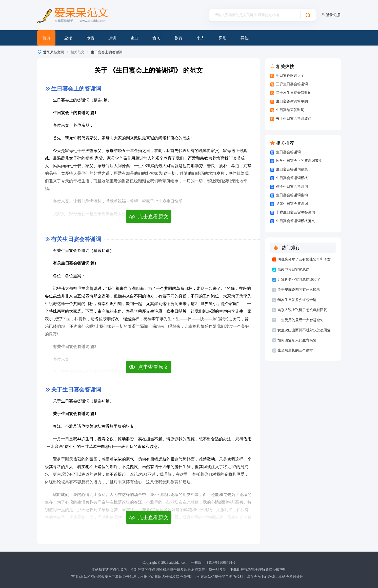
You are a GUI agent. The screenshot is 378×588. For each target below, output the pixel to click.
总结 (68, 38)
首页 (46, 38)
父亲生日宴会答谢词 (292, 204)
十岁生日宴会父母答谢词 (295, 212)
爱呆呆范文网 (54, 52)
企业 (134, 38)
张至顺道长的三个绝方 (295, 350)
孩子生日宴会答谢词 (292, 187)
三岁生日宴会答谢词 (292, 84)
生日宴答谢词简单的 (292, 101)
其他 (245, 38)
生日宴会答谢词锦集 (292, 169)
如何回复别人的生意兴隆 (297, 340)
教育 (178, 38)
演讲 (112, 38)
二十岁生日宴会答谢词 (294, 93)
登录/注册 (333, 15)
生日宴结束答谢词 (290, 110)
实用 (223, 38)
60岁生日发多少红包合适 (297, 300)
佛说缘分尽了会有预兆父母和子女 (304, 259)
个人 (201, 38)
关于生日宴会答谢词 (76, 390)
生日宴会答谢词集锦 (292, 195)
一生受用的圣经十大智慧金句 (301, 320)
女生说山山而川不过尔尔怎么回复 (304, 330)
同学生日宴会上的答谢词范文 (299, 161)
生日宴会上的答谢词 (107, 52)
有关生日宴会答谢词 (76, 239)
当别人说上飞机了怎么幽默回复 (302, 310)
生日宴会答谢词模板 (292, 178)
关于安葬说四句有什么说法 (299, 290)
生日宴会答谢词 (288, 152)
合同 (156, 38)
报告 (90, 38)
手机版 (196, 563)
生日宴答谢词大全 (290, 75)
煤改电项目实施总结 (293, 269)
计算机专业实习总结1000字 (299, 280)
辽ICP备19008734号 (221, 563)
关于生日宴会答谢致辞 (294, 118)
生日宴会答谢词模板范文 (295, 221)
